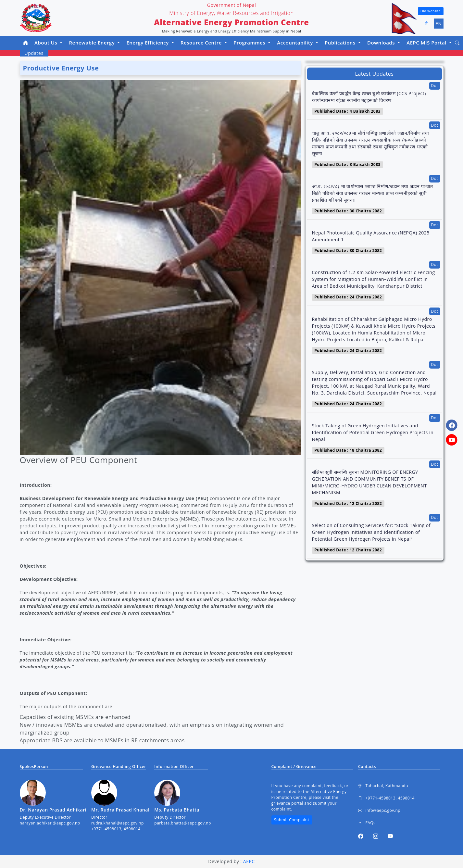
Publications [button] (341, 43)
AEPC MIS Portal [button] (427, 43)
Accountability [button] (296, 43)
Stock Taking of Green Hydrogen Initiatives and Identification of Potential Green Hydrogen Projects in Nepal (373, 432)
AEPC (249, 861)
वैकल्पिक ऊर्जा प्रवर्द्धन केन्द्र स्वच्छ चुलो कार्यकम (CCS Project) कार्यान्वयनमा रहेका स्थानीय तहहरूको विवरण (369, 97)
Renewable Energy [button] (92, 43)
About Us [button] (47, 43)
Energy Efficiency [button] (148, 43)
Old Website (431, 11)
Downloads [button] (382, 43)
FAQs (367, 823)
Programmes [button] (250, 43)
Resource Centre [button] (202, 43)
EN (438, 24)
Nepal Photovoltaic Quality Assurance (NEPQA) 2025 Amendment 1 (371, 236)
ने (426, 24)
